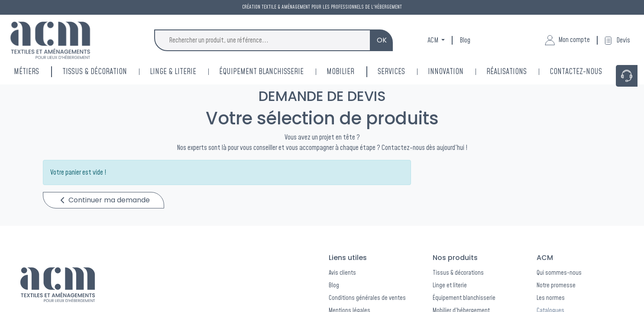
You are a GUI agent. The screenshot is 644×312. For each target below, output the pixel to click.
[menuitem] (457, 72)
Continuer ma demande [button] (105, 200)
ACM (434, 40)
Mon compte (567, 40)
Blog (465, 40)
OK (382, 40)
